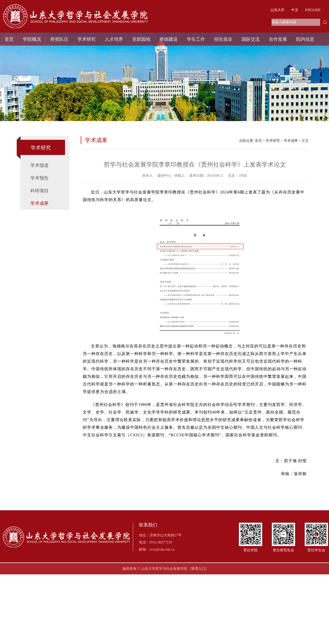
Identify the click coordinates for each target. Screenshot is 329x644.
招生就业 (223, 39)
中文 (295, 10)
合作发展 (278, 39)
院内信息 (305, 39)
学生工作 (196, 39)
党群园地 (141, 39)
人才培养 (114, 39)
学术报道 (39, 165)
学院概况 (32, 39)
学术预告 (39, 178)
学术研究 (87, 39)
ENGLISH (313, 10)
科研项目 (39, 191)
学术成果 (39, 203)
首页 (9, 39)
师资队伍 (59, 39)
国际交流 (251, 39)
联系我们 (148, 525)
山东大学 (277, 10)
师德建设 (169, 39)
